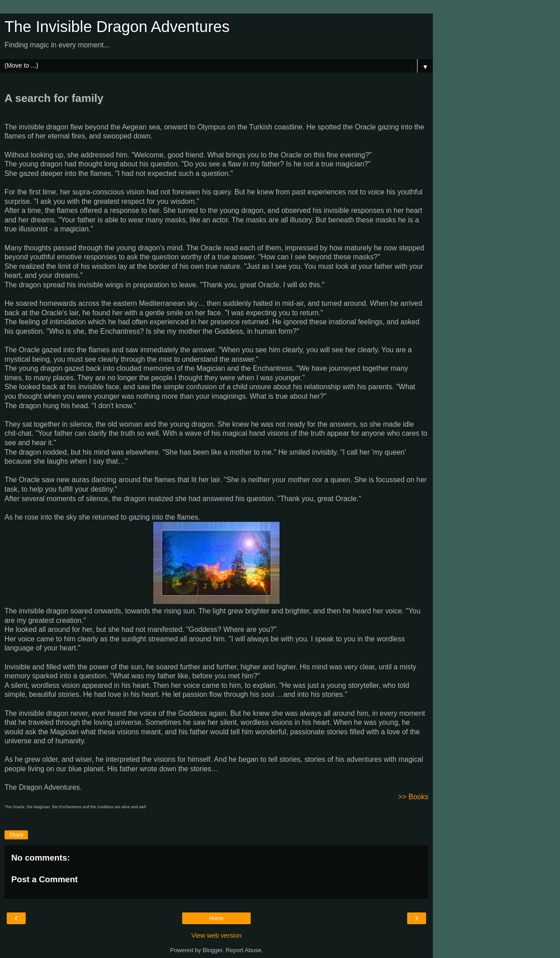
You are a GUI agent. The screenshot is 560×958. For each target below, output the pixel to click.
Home (216, 918)
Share (16, 835)
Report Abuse (244, 950)
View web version (216, 935)
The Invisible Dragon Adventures (117, 27)
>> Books (413, 797)
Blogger (212, 950)
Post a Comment (45, 879)
